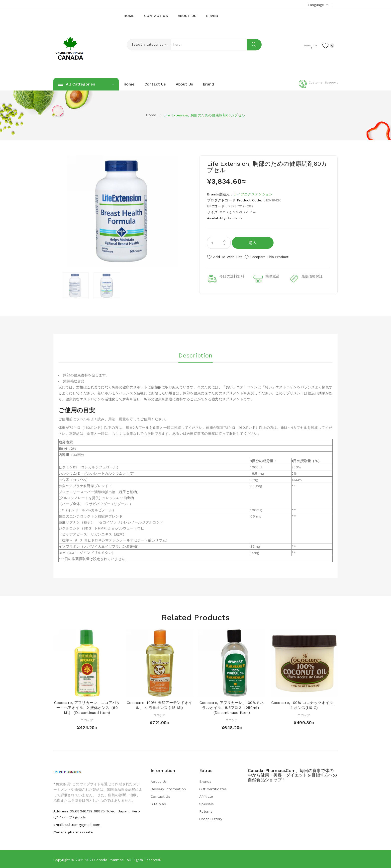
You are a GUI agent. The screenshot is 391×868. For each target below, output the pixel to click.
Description (195, 354)
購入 (253, 243)
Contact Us (160, 796)
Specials (206, 804)
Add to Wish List (228, 257)
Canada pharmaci (109, 859)
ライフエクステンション (253, 194)
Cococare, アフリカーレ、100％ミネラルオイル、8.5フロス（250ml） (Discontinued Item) (232, 707)
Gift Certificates (213, 789)
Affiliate (206, 796)
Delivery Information (168, 789)
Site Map (158, 804)
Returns (206, 811)
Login (307, 45)
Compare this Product (274, 257)
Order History (211, 819)
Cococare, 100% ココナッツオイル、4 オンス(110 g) (304, 705)
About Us (159, 781)
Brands (205, 781)
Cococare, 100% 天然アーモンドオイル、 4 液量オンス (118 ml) (159, 705)
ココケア (87, 720)
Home (151, 115)
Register (288, 45)
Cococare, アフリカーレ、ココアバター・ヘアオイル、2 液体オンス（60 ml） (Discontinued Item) (87, 707)
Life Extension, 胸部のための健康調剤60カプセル (204, 115)
